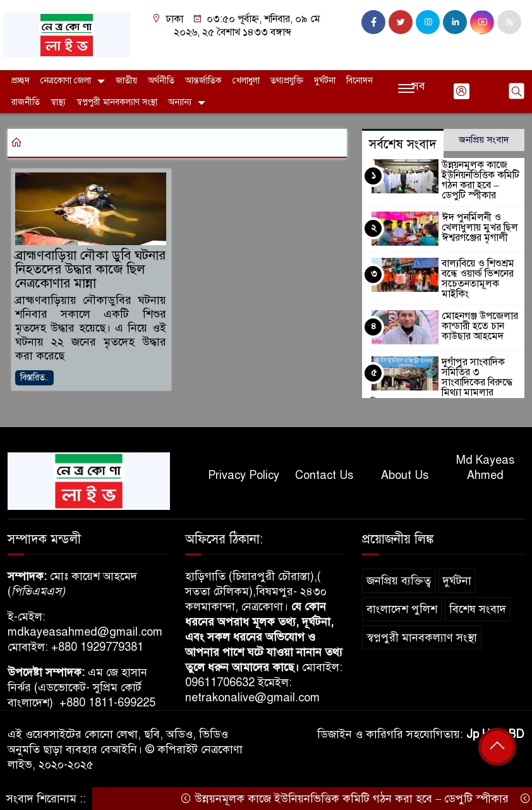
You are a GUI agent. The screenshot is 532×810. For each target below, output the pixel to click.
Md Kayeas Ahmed (485, 468)
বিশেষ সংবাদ (478, 609)
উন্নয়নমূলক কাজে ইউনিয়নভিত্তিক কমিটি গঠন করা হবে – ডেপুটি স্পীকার (482, 180)
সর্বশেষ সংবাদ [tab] (403, 144)
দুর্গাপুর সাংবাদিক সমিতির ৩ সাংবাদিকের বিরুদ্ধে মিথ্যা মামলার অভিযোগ (481, 371)
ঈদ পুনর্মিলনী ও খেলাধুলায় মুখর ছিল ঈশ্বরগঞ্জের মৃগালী (476, 227)
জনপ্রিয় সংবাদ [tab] (484, 140)
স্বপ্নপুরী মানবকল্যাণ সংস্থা (117, 102)
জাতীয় (126, 81)
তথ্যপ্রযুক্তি (287, 81)
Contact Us (324, 475)
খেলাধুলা (246, 81)
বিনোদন (360, 81)
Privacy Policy (244, 475)
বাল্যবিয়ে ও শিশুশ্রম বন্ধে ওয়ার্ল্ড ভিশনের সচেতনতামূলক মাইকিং (481, 274)
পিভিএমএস (36, 591)
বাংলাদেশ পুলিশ (402, 609)
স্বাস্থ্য (58, 102)
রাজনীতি (26, 102)
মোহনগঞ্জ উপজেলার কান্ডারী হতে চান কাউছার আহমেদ (478, 320)
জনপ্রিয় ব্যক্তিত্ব (399, 581)
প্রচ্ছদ (21, 81)
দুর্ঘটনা (325, 81)
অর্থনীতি (161, 81)
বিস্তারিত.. (34, 379)
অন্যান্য (180, 102)
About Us (405, 475)
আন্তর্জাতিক (203, 81)
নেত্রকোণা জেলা (66, 81)
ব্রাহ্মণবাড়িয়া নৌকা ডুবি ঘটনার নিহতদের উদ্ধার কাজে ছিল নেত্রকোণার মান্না (83, 270)
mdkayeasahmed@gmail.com (85, 632)
